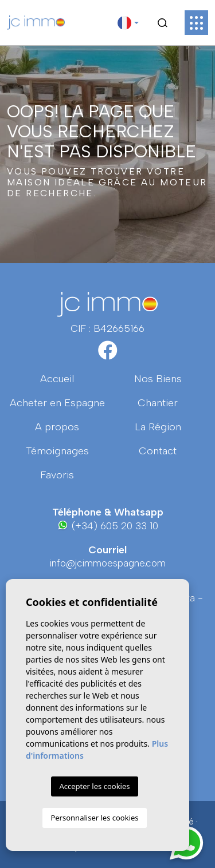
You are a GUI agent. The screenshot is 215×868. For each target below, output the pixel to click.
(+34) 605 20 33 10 (107, 526)
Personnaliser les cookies (94, 818)
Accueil (57, 379)
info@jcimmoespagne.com (108, 563)
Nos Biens (158, 379)
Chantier (158, 403)
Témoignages (57, 451)
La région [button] (158, 427)
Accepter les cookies (94, 786)
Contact (158, 451)
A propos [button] (57, 427)
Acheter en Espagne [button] (57, 403)
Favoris (57, 475)
